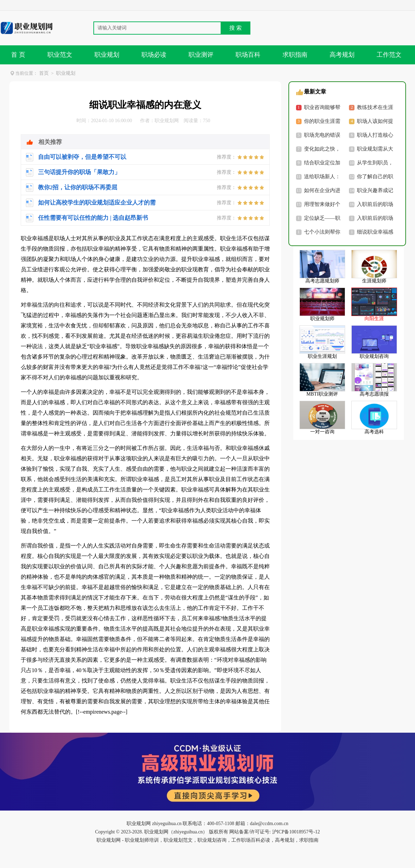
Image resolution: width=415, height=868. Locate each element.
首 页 (18, 55)
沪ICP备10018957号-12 (295, 832)
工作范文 (389, 55)
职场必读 (154, 55)
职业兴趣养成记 (375, 190)
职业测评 (201, 55)
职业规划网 (167, 121)
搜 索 (236, 28)
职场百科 (248, 55)
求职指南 (295, 55)
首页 (44, 73)
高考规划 (342, 55)
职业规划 (107, 55)
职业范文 (60, 55)
